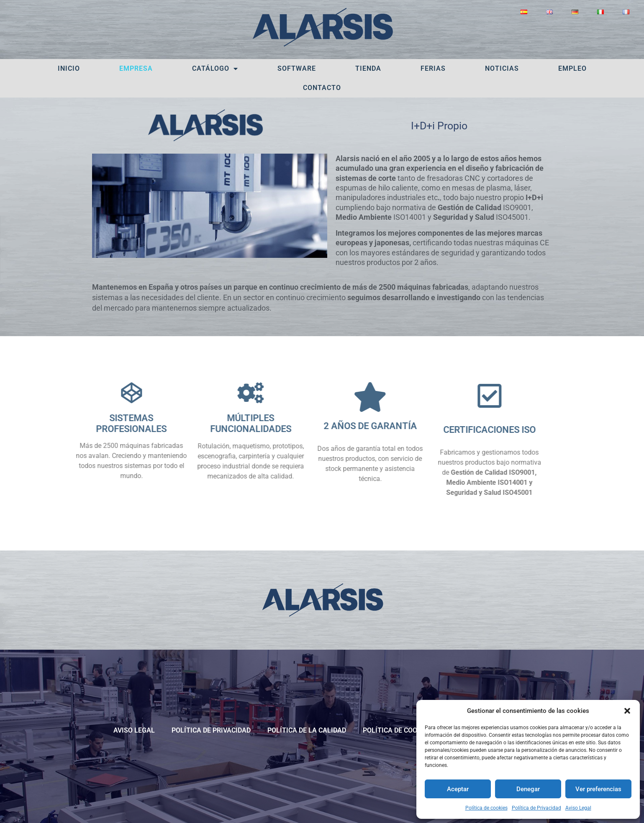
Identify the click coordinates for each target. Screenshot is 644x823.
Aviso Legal (578, 808)
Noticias (502, 68)
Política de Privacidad (536, 808)
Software (297, 68)
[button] (627, 711)
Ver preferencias (598, 789)
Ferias (433, 68)
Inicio (69, 68)
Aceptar (458, 789)
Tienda (368, 68)
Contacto (322, 88)
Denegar (528, 789)
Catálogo (215, 69)
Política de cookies (486, 808)
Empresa (136, 68)
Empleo (572, 68)
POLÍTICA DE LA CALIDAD (307, 730)
